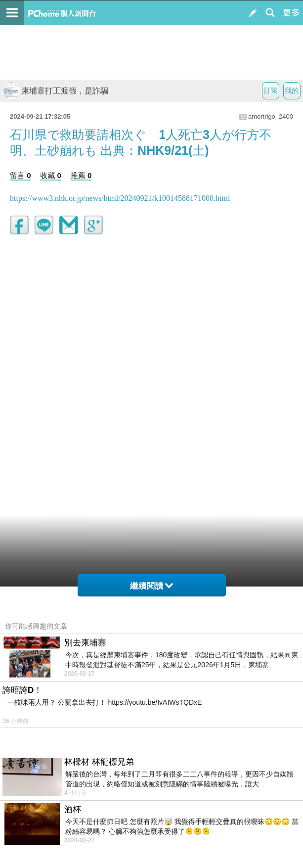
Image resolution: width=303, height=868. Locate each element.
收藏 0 (51, 175)
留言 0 (21, 175)
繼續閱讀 (151, 586)
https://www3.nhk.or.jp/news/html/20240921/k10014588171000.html (120, 198)
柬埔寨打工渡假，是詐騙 (55, 91)
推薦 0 (81, 175)
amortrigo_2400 (271, 116)
